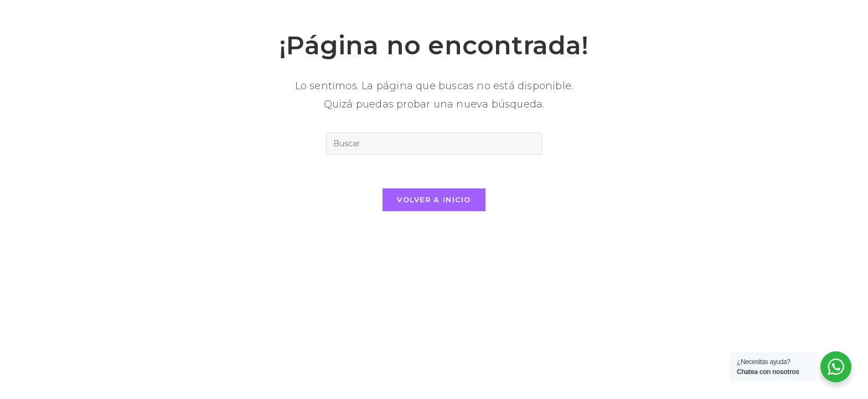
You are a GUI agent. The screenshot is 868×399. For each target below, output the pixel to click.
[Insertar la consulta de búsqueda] (434, 144)
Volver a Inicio (434, 199)
